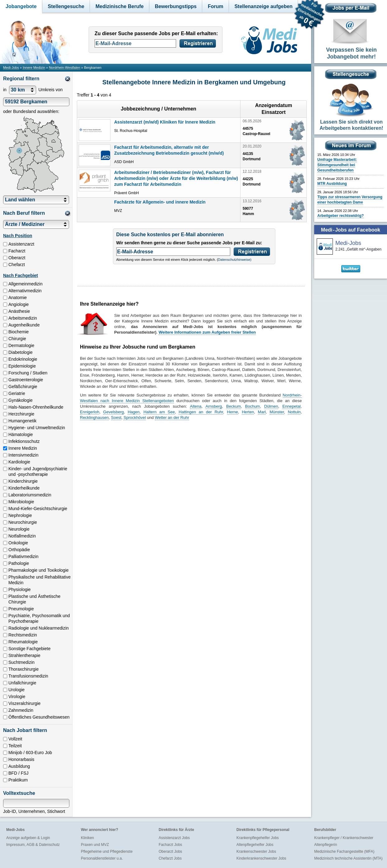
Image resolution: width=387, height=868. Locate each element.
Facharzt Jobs (170, 845)
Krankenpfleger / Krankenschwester (344, 838)
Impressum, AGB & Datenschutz (33, 845)
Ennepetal (292, 406)
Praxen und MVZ (95, 845)
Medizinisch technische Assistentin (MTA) (348, 858)
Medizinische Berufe (120, 6)
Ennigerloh (90, 412)
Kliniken (87, 838)
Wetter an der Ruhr (172, 418)
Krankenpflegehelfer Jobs (258, 838)
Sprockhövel (135, 418)
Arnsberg (214, 406)
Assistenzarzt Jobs (174, 838)
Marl (262, 412)
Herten (248, 412)
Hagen (133, 412)
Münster (277, 412)
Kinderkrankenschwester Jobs (261, 858)
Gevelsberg (114, 412)
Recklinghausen (94, 418)
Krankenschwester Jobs (256, 852)
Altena (196, 406)
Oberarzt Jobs (170, 852)
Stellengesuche (66, 6)
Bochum (253, 406)
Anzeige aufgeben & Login (28, 838)
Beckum (233, 406)
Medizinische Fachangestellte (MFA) (344, 852)
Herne (233, 412)
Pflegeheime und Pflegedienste (107, 852)
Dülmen (271, 406)
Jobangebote (21, 6)
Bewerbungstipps (176, 6)
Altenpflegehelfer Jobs (255, 845)
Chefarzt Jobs (170, 858)
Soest (116, 418)
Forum (216, 6)
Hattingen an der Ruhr (201, 412)
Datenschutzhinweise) (235, 260)
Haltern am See (159, 412)
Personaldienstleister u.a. (102, 858)
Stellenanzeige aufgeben (264, 6)
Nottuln (294, 412)
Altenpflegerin (326, 845)
